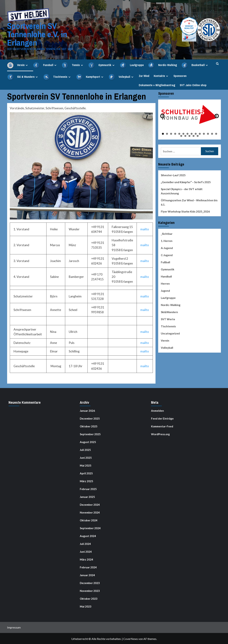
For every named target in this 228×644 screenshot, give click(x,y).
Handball (166, 276)
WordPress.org (160, 434)
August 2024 (88, 535)
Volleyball (167, 347)
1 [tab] (163, 133)
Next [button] (216, 116)
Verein (165, 340)
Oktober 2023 (89, 598)
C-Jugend (167, 255)
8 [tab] (192, 133)
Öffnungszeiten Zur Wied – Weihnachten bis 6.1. (189, 202)
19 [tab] (198, 135)
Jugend (165, 290)
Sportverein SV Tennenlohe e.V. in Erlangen (37, 34)
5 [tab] (179, 133)
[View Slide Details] (190, 114)
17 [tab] (189, 135)
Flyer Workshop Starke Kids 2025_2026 (185, 211)
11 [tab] (204, 133)
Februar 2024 (88, 567)
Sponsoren (180, 75)
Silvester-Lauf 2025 (173, 175)
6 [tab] (183, 133)
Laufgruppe (168, 297)
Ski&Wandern (169, 311)
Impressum (14, 627)
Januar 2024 (87, 575)
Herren (165, 283)
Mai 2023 (86, 606)
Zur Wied (144, 75)
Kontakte (161, 75)
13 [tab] (212, 133)
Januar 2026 (87, 410)
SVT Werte (168, 319)
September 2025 (90, 434)
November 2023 (90, 590)
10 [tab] (200, 133)
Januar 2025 (87, 496)
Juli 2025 (85, 449)
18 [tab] (194, 135)
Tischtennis (168, 326)
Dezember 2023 (90, 582)
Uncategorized (170, 333)
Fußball (165, 262)
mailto (145, 229)
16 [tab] (185, 135)
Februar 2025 (88, 488)
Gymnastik (168, 269)
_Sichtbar (167, 233)
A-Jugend (167, 247)
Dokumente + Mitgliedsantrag (157, 85)
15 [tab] (181, 135)
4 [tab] (175, 133)
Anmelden (157, 410)
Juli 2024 (85, 543)
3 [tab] (171, 133)
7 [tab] (187, 133)
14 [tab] (216, 133)
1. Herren (167, 240)
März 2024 (86, 559)
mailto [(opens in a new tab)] (145, 260)
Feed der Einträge (162, 418)
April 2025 (86, 473)
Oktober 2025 (89, 426)
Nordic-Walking (171, 304)
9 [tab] (196, 133)
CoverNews (131, 638)
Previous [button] (163, 116)
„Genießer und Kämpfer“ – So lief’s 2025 (186, 182)
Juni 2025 (86, 457)
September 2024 (90, 528)
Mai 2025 (86, 465)
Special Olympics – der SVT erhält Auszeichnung (182, 191)
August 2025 (88, 441)
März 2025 (86, 481)
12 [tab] (208, 133)
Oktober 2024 (89, 520)
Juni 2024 (86, 551)
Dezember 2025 (90, 418)
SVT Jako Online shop (193, 85)
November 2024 (90, 512)
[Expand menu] (27, 65)
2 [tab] (167, 133)
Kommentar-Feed (162, 426)
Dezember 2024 (90, 504)
